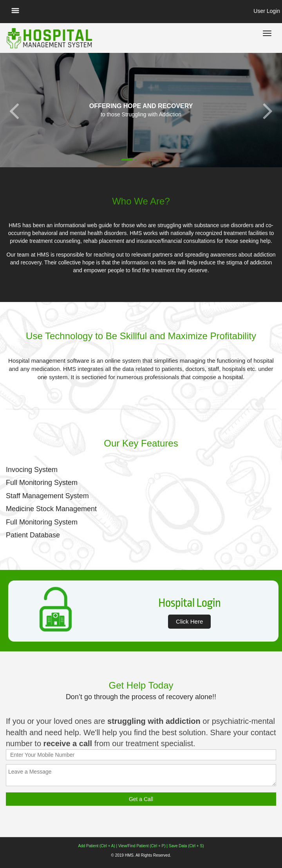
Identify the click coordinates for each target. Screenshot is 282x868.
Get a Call (141, 799)
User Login (267, 11)
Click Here (189, 621)
